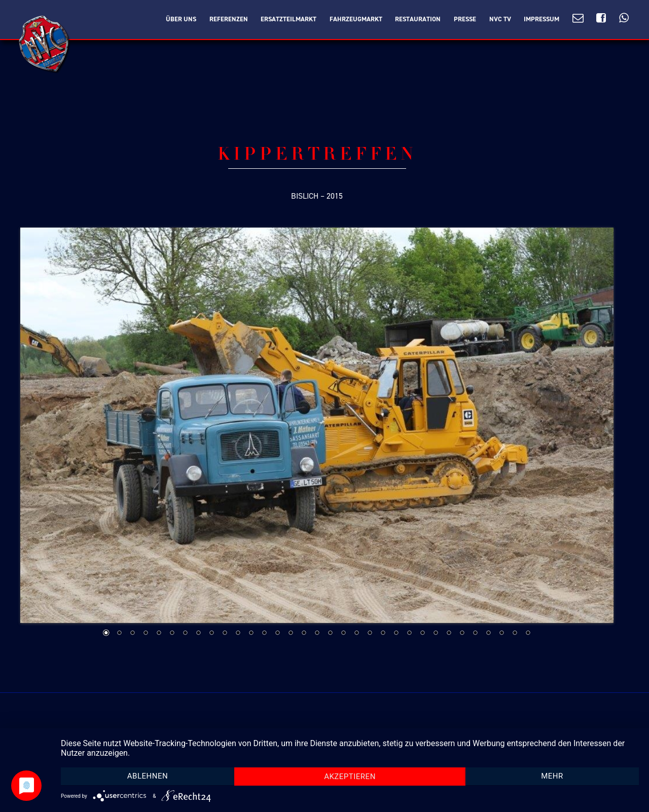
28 (462, 634)
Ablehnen (148, 776)
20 (356, 634)
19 (343, 634)
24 (409, 634)
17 (317, 634)
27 (449, 634)
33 (528, 634)
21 (370, 634)
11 (238, 634)
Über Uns (181, 19)
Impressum (542, 19)
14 (277, 634)
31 (501, 634)
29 (475, 634)
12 (251, 634)
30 (488, 634)
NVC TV (500, 19)
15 (291, 634)
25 (422, 634)
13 (264, 634)
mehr (552, 776)
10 (225, 634)
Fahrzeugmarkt (356, 19)
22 (383, 634)
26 (436, 634)
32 (515, 634)
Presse (465, 19)
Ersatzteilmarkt (289, 19)
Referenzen (229, 19)
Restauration (418, 19)
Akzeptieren (350, 777)
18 (330, 634)
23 (396, 634)
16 (304, 634)
